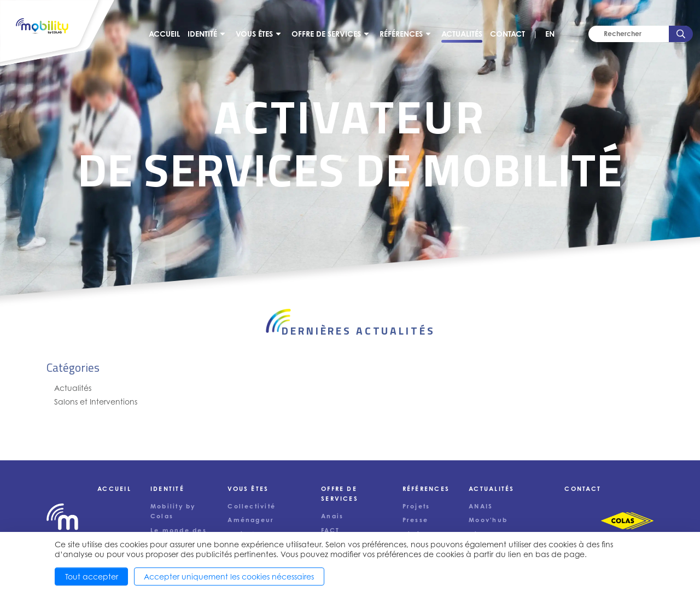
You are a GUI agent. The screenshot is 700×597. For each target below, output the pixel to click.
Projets (416, 506)
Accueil (164, 34)
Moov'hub (488, 520)
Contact (507, 34)
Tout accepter (92, 576)
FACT (330, 530)
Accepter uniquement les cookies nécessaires (229, 576)
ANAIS (481, 506)
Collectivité (252, 506)
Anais (332, 516)
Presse (415, 520)
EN (550, 34)
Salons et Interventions (96, 402)
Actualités (462, 34)
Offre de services (326, 34)
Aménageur (251, 520)
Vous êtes (254, 34)
